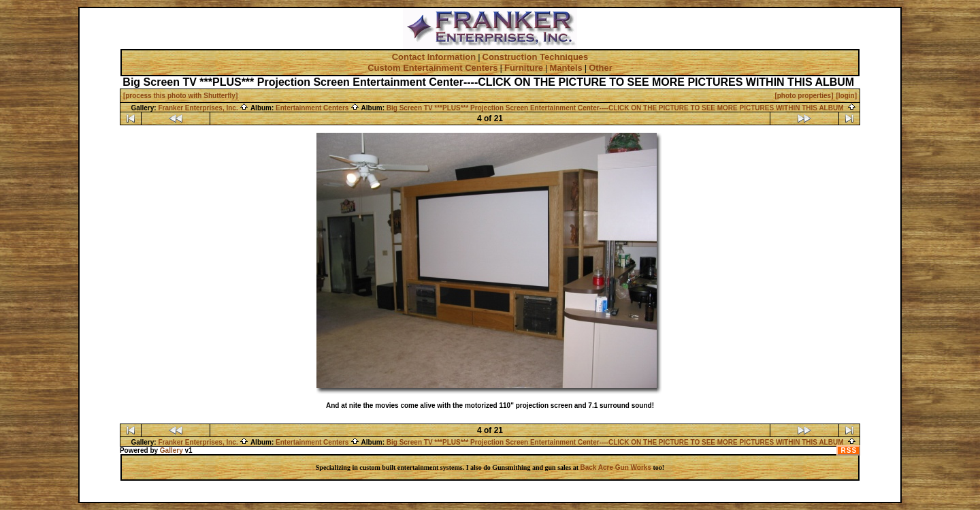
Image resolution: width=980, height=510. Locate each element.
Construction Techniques (536, 57)
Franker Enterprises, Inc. (203, 108)
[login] (847, 96)
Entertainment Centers (317, 108)
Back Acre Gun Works (615, 467)
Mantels (566, 68)
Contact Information (434, 57)
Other (601, 68)
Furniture (524, 68)
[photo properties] (804, 96)
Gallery (171, 450)
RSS (849, 450)
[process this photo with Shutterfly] (180, 96)
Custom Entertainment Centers (432, 68)
